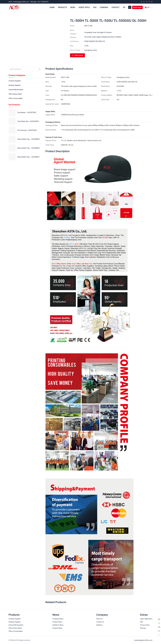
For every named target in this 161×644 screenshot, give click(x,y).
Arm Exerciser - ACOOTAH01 (27, 130)
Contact (116, 7)
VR (124, 7)
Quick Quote (137, 7)
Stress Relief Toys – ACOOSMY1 (29, 157)
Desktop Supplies (15, 85)
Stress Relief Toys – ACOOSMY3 (29, 139)
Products (62, 7)
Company (104, 7)
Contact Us (100, 622)
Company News (58, 619)
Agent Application (146, 619)
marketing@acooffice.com (143, 640)
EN (147, 7)
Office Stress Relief (15, 94)
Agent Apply (84, 7)
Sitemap (143, 628)
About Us (99, 619)
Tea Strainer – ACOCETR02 (27, 112)
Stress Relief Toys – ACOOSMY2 (29, 148)
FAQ (95, 7)
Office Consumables (16, 98)
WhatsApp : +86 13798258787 (39, 2)
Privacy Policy (145, 625)
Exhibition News (58, 625)
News (73, 7)
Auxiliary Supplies (15, 81)
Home (52, 7)
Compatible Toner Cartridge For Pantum (98, 32)
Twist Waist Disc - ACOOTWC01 (28, 121)
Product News (57, 622)
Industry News (57, 628)
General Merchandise (16, 90)
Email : (19, 2)
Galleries (99, 625)
